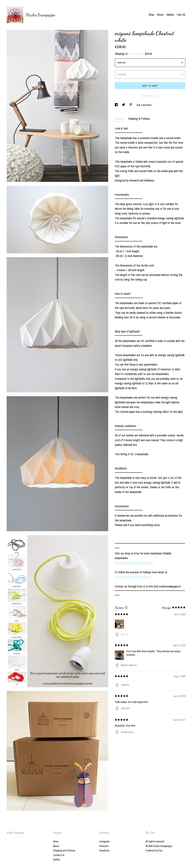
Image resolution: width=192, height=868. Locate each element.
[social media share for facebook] (117, 105)
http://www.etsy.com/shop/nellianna (134, 563)
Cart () (181, 15)
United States (136, 54)
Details (120, 119)
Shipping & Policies (139, 119)
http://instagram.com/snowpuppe (133, 577)
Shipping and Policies (64, 850)
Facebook (104, 850)
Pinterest (104, 846)
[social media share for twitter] (124, 105)
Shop (151, 15)
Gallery (170, 15)
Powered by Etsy (154, 850)
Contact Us (59, 855)
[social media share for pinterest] (131, 105)
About (160, 15)
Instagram (104, 841)
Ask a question (144, 105)
